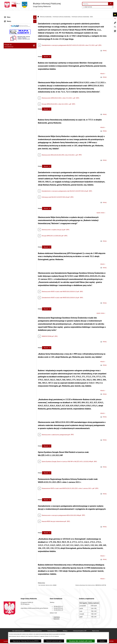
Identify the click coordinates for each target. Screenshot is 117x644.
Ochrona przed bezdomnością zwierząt (16, 149)
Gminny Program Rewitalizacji (13, 183)
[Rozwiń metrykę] (47, 52)
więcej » (103, 69)
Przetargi (7, 44)
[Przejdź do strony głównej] (32, 5)
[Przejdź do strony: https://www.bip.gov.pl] (115, 19)
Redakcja (65, 626)
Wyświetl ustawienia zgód (54, 641)
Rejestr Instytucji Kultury (12, 176)
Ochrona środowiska (10, 54)
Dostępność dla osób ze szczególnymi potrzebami (15, 198)
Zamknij (102, 641)
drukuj (105, 46)
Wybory (7, 186)
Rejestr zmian (96, 626)
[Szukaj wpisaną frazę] (111, 4)
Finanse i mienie (9, 51)
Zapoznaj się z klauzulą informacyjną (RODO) (26, 641)
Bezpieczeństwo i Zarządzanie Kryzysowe (16, 162)
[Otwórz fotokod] (115, 31)
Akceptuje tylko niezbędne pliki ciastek (81, 641)
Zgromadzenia (8, 169)
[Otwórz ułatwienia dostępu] (115, 14)
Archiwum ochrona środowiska (62, 12)
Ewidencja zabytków (10, 173)
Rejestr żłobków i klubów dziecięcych (15, 179)
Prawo (6, 47)
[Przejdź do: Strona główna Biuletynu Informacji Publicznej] (38, 12)
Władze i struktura (10, 16)
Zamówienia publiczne (36, 626)
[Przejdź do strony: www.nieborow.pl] (115, 23)
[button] (35, 16)
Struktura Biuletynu (52, 626)
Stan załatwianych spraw (18, 626)
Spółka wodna (8, 190)
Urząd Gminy (57, 612)
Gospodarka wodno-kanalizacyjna (14, 155)
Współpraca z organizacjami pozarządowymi (17, 166)
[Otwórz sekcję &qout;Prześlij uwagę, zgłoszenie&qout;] (115, 27)
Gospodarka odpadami (11, 152)
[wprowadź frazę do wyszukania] (95, 4)
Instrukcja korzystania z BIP (80, 626)
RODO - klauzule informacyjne (13, 193)
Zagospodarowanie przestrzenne (14, 159)
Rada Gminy (56, 614)
